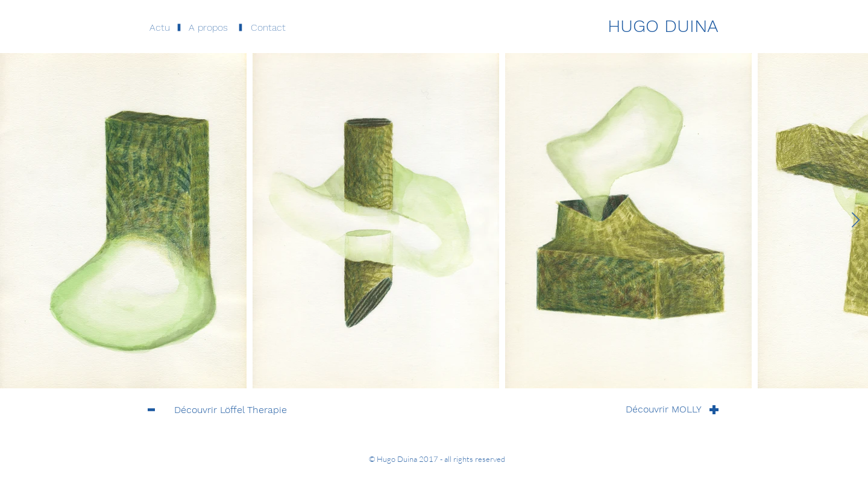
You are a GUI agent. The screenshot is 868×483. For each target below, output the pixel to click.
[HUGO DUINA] (663, 26)
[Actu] (159, 28)
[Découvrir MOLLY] (664, 409)
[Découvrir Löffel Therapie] (231, 410)
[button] (208, 28)
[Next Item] (855, 220)
